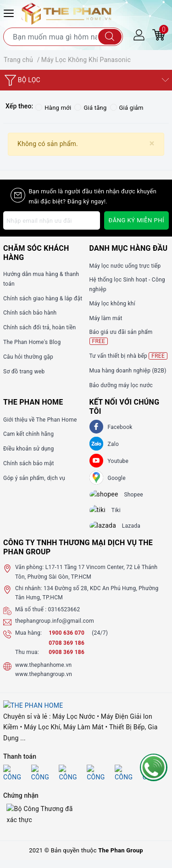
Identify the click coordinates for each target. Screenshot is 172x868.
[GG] (96, 478)
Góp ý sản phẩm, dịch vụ (34, 478)
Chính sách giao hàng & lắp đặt (43, 299)
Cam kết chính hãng (28, 434)
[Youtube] (96, 461)
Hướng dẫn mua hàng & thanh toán (41, 279)
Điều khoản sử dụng (28, 449)
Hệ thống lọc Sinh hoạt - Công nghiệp (127, 284)
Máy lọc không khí (112, 304)
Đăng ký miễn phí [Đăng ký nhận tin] (136, 220)
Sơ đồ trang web (24, 372)
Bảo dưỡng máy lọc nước (121, 385)
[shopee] (109, 496)
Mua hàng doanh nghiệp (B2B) (128, 371)
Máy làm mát (106, 318)
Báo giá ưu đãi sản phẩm (121, 337)
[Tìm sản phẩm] (63, 37)
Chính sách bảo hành (30, 313)
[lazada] (108, 533)
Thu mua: (27, 660)
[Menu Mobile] (10, 12)
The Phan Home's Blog (32, 342)
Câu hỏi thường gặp (28, 357)
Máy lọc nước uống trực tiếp (125, 266)
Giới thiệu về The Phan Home (40, 420)
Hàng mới (53, 108)
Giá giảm (127, 108)
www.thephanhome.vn (43, 673)
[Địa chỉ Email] (52, 220)
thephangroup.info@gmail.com (55, 629)
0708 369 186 (67, 651)
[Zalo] (96, 444)
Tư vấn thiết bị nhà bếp (128, 356)
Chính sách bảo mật (29, 463)
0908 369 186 (67, 660)
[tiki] (104, 514)
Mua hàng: (28, 641)
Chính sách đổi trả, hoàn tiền (39, 327)
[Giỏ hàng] (159, 34)
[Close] (152, 144)
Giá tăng (90, 108)
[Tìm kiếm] (110, 37)
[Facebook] (96, 427)
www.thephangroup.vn (44, 682)
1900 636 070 (67, 641)
